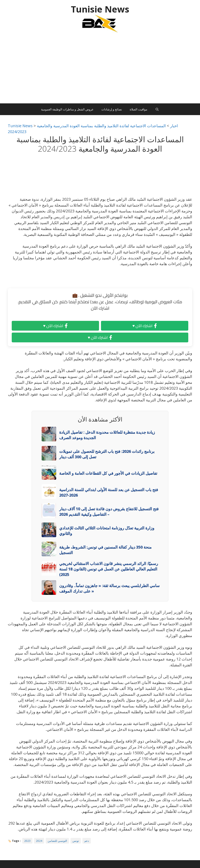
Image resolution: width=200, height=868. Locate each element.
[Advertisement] (100, 70)
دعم (87, 841)
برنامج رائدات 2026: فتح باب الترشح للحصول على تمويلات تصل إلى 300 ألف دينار (107, 454)
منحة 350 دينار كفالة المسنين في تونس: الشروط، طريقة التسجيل (105, 550)
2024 (39, 841)
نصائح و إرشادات (112, 109)
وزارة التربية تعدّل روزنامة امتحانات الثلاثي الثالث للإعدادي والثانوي (107, 531)
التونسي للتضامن (57, 841)
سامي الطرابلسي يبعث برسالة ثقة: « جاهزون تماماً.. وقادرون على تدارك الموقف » (109, 588)
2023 (27, 841)
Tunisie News (100, 9)
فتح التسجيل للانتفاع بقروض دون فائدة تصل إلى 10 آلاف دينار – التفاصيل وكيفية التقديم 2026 (109, 511)
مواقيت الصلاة (138, 109)
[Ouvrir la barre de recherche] (157, 109)
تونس (76, 841)
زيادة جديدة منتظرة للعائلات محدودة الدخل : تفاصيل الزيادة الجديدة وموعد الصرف (107, 435)
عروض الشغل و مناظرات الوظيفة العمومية (67, 109)
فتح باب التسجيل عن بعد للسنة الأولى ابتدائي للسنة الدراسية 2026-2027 (109, 492)
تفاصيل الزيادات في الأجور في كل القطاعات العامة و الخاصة (108, 473)
